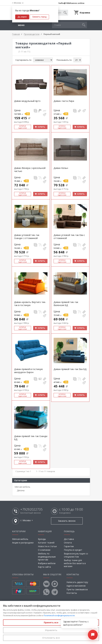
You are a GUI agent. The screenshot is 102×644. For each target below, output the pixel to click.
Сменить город (39, 17)
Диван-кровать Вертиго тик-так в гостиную (30, 304)
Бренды (42, 539)
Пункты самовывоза (77, 589)
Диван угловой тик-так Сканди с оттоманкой (27, 236)
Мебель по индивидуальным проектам (47, 557)
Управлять (51, 630)
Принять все (51, 622)
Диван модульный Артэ (27, 101)
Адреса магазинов (76, 586)
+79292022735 (31, 509)
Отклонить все (51, 638)
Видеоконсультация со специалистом (76, 555)
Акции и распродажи (23, 543)
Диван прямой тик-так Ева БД (70, 369)
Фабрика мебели (47, 563)
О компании (44, 550)
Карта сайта (44, 567)
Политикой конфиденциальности (59, 615)
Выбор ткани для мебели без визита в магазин (75, 563)
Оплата (68, 543)
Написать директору (77, 582)
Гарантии (69, 546)
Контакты (72, 593)
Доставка (69, 539)
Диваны (21, 490)
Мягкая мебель (22, 487)
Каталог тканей (46, 543)
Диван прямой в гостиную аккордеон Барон (28, 371)
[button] (84, 25)
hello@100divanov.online (71, 3)
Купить (41, 127)
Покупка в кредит (73, 550)
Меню (21, 25)
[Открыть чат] (93, 635)
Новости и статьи (47, 546)
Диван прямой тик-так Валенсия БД (66, 304)
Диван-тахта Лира (64, 101)
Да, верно (22, 17)
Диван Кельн (61, 168)
